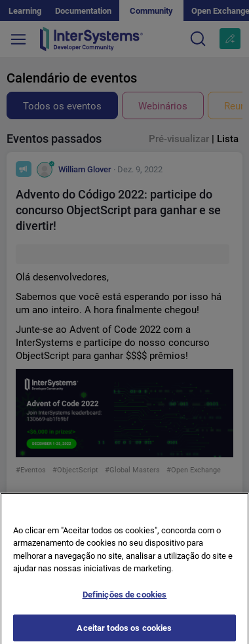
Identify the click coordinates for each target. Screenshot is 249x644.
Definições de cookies (125, 599)
